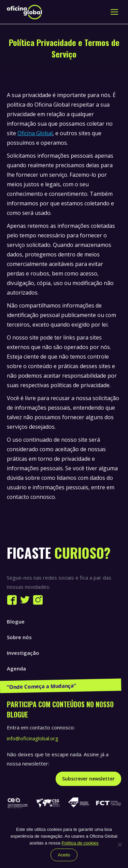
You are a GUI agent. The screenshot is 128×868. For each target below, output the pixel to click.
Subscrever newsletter (88, 779)
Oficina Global (35, 133)
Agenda (16, 668)
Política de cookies (80, 843)
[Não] (119, 845)
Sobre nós (19, 637)
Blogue (16, 621)
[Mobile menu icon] (114, 12)
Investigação (23, 653)
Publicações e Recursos (36, 684)
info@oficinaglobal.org (33, 738)
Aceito (64, 855)
